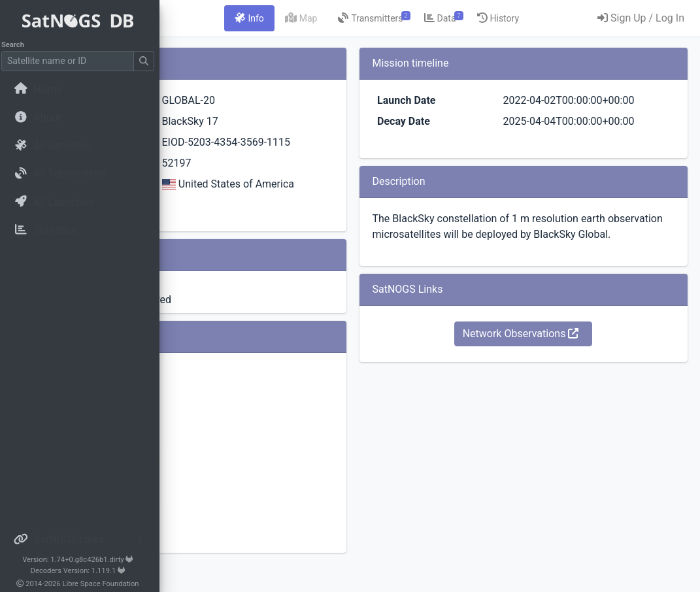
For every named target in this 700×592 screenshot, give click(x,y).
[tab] (355, 18)
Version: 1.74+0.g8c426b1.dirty (81, 560)
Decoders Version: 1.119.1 (82, 571)
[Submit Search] (148, 61)
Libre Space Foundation (105, 584)
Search (17, 45)
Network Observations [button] (561, 381)
